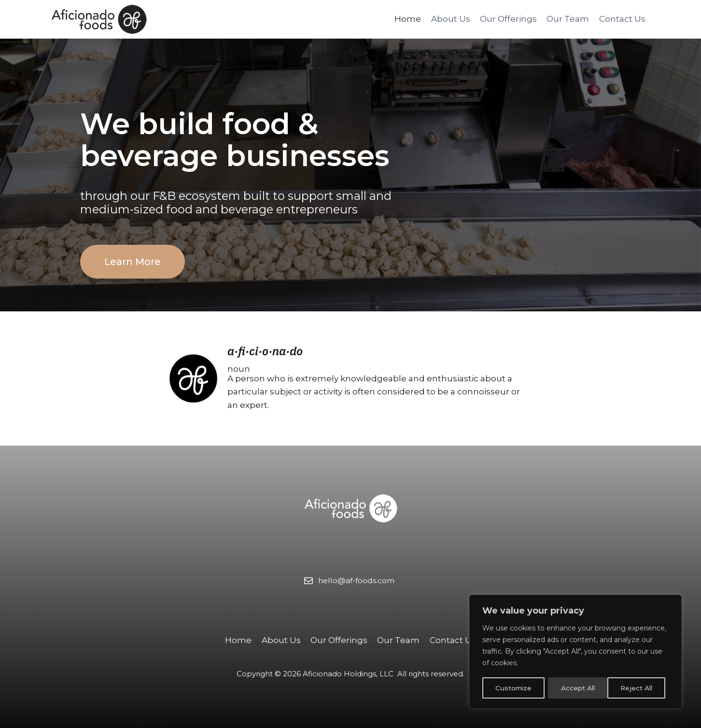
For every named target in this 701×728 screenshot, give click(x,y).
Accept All (639, 688)
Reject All (576, 688)
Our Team (568, 19)
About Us (451, 19)
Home (408, 19)
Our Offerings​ (508, 19)
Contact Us (622, 19)
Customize (513, 688)
